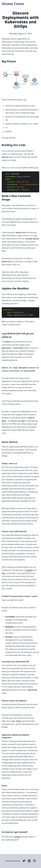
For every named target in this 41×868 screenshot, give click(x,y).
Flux (3, 573)
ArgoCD (29, 570)
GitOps (17, 837)
